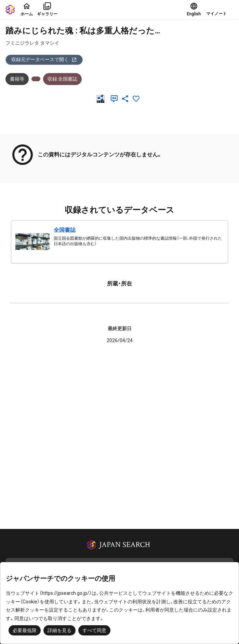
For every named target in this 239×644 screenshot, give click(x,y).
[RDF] (102, 99)
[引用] (116, 99)
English (194, 9)
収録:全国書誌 (62, 79)
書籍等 (17, 79)
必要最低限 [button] (25, 630)
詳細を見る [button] (59, 630)
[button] (220, 10)
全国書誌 (65, 230)
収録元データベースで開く (44, 60)
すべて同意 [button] (94, 630)
